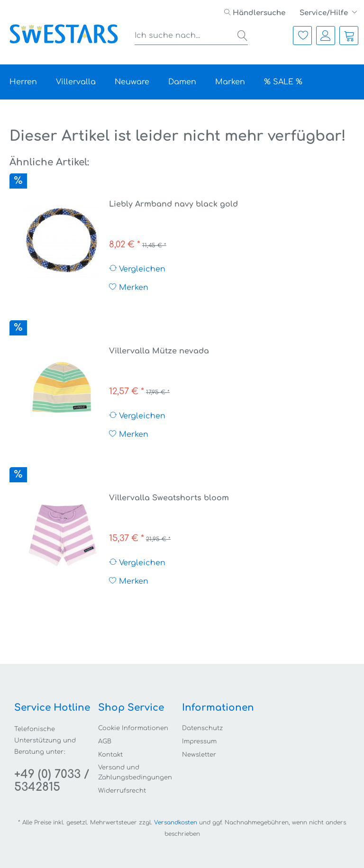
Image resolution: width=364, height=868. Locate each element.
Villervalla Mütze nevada (159, 351)
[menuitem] (255, 13)
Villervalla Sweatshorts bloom (169, 498)
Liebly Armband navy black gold (173, 204)
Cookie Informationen (133, 728)
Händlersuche (255, 13)
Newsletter (199, 755)
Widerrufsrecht (122, 791)
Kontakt (110, 755)
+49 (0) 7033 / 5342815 (52, 781)
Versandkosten (176, 823)
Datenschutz (202, 728)
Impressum (199, 741)
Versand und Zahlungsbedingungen (135, 773)
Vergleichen (137, 269)
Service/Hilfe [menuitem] (325, 13)
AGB (105, 741)
